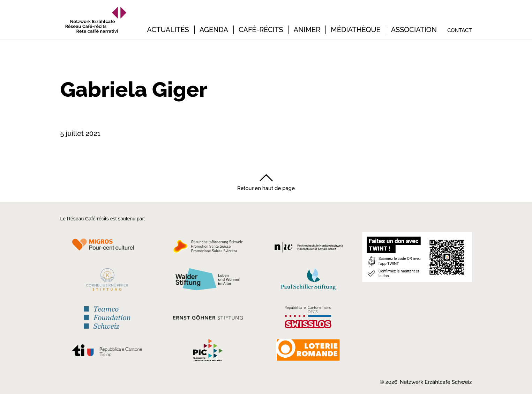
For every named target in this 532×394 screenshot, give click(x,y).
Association (414, 30)
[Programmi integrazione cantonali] (208, 352)
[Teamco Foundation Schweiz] (107, 317)
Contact (459, 31)
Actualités (168, 30)
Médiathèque (355, 30)
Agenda (214, 30)
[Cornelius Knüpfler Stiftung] (107, 281)
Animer (307, 30)
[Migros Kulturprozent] (107, 248)
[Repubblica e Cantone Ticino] (107, 352)
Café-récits (261, 30)
